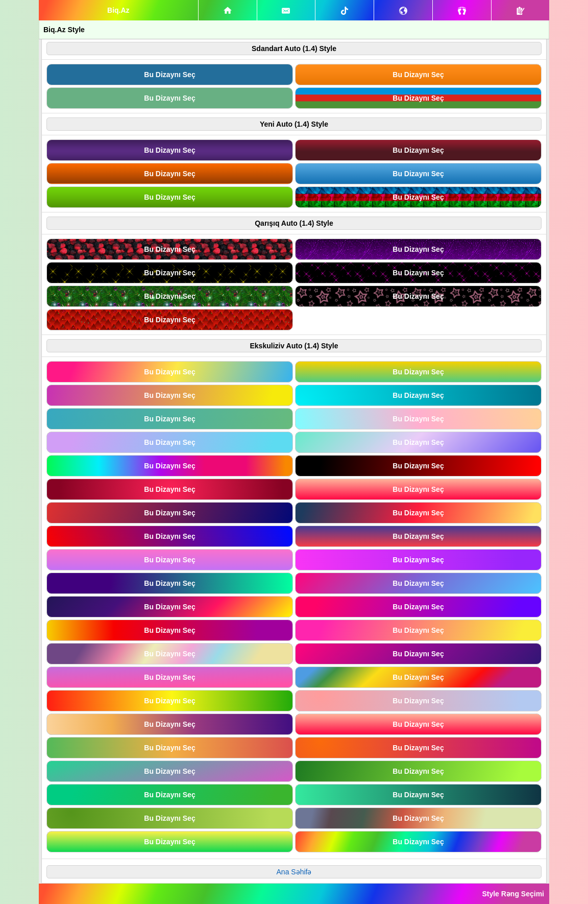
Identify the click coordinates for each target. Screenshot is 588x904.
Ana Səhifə (294, 872)
